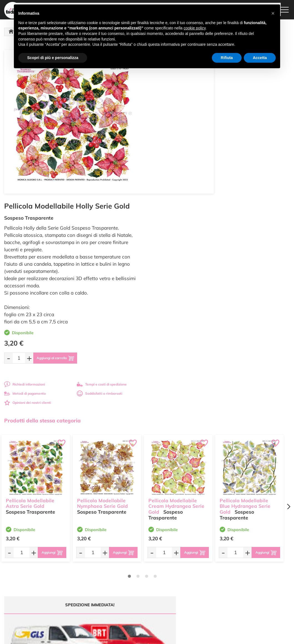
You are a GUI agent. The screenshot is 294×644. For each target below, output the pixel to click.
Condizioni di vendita (192, 572)
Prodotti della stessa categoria (42, 268)
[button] (273, 13)
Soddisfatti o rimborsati (248, 241)
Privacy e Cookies (189, 578)
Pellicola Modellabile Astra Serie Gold (30, 348)
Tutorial (132, 563)
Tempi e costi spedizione (36, 501)
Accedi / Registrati (141, 574)
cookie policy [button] (195, 28)
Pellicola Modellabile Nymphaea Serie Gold (102, 348)
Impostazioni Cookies (192, 583)
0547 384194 (96, 579)
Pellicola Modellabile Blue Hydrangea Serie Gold (245, 351)
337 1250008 (96, 595)
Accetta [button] (260, 58)
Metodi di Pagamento (192, 558)
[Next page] (288, 355)
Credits (223, 637)
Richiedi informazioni (173, 232)
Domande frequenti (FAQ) (195, 553)
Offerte (132, 558)
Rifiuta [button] (227, 58)
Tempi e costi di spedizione (250, 232)
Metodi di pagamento (174, 241)
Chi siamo (134, 569)
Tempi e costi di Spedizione (187, 565)
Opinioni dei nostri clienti (176, 251)
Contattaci (135, 579)
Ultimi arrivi (135, 553)
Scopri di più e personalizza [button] (53, 58)
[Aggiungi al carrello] (209, 206)
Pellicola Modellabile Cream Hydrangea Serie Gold (176, 351)
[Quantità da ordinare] (168, 206)
